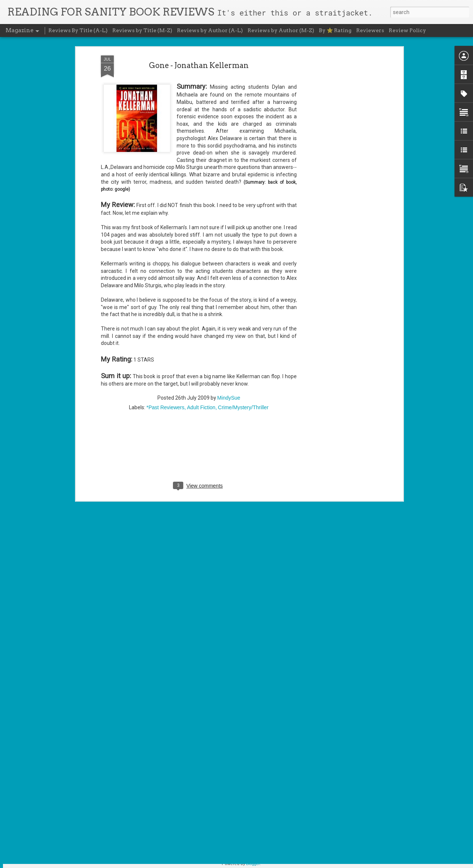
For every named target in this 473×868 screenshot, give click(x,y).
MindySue (229, 255)
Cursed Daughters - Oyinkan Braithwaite (223, 692)
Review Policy (407, 30)
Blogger (253, 864)
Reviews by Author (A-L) (210, 30)
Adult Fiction (201, 265)
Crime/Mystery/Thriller (243, 265)
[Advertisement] (199, 313)
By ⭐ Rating (335, 30)
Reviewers (370, 30)
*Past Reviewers (165, 265)
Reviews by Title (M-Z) (142, 30)
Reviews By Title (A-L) (78, 30)
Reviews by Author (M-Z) (281, 30)
